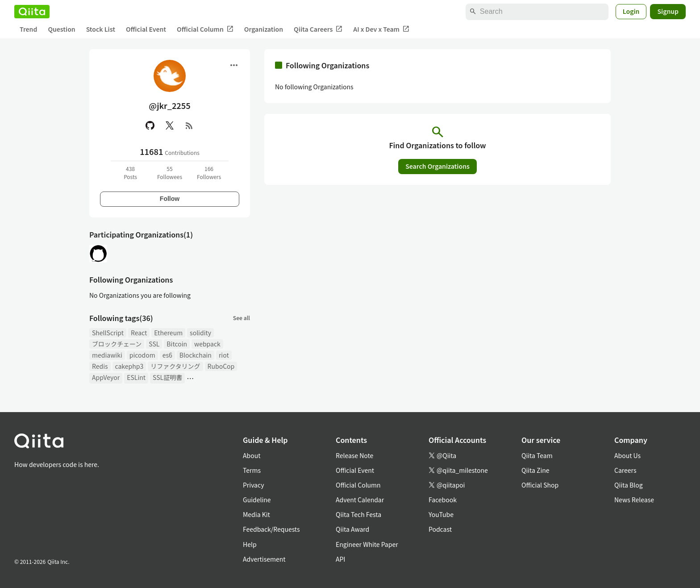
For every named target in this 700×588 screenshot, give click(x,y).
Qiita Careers (318, 29)
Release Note (354, 455)
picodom (142, 355)
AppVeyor (106, 377)
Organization (264, 29)
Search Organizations (437, 166)
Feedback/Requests (271, 529)
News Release (634, 500)
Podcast (440, 529)
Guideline (257, 500)
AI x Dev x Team (381, 29)
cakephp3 (129, 366)
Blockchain (196, 355)
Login (631, 11)
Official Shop (540, 485)
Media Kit (256, 514)
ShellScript (108, 333)
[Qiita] (32, 12)
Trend (28, 29)
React (139, 333)
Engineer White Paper (367, 544)
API (340, 559)
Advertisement (264, 559)
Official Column (205, 29)
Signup (668, 11)
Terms (252, 470)
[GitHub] (150, 125)
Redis (100, 366)
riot (224, 355)
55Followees (170, 173)
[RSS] (189, 125)
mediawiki (107, 355)
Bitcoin (177, 344)
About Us (627, 455)
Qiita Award (352, 529)
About (252, 455)
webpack (207, 344)
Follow (170, 199)
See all (242, 318)
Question (61, 29)
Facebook (443, 500)
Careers (625, 470)
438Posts (130, 173)
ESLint (136, 377)
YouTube (441, 514)
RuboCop (221, 366)
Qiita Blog (629, 485)
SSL (154, 344)
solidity (200, 333)
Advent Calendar (360, 500)
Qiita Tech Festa (358, 514)
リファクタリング (175, 366)
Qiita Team (537, 455)
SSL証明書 (167, 377)
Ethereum (168, 333)
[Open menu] (234, 65)
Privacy (253, 485)
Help (250, 544)
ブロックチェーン (117, 344)
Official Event (146, 29)
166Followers (209, 173)
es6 (167, 355)
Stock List (101, 29)
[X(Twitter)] (170, 125)
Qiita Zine (535, 470)
